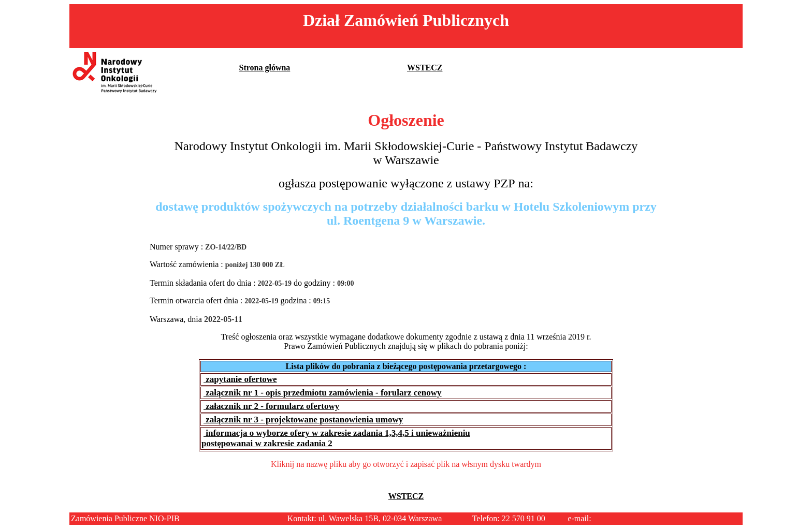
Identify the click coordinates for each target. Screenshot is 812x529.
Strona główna (265, 68)
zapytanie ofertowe (240, 379)
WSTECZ (425, 68)
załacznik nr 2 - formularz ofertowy (271, 406)
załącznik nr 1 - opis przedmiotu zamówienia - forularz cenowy (323, 393)
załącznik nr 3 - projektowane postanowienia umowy (303, 420)
